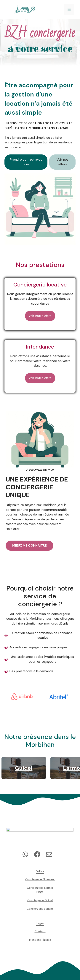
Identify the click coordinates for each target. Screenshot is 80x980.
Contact (40, 931)
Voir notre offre (40, 316)
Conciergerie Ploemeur (40, 879)
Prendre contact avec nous (26, 162)
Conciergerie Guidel (40, 900)
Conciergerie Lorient (40, 909)
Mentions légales (40, 940)
